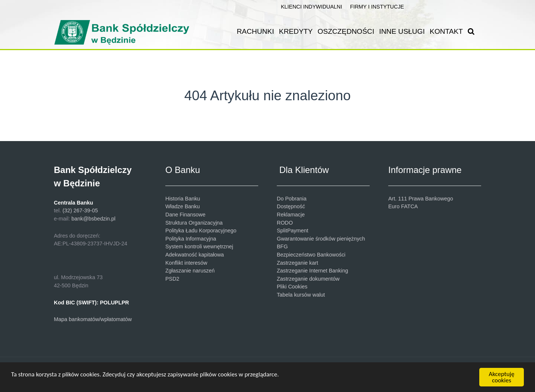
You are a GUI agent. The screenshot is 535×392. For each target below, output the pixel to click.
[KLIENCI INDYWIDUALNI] (312, 7)
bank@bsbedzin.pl (93, 219)
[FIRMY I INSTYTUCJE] (377, 7)
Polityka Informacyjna (191, 239)
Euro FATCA (403, 206)
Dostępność (291, 206)
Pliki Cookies (292, 287)
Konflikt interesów (186, 263)
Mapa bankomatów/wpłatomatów (93, 319)
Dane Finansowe (185, 215)
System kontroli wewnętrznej (199, 246)
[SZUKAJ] (473, 31)
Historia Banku (183, 199)
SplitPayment (293, 231)
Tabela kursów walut (301, 295)
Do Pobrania (292, 199)
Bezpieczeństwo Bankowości (311, 255)
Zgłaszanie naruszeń (190, 271)
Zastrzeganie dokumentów (308, 279)
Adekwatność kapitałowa (195, 255)
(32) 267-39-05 (80, 210)
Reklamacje (291, 215)
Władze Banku (183, 206)
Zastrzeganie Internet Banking (312, 271)
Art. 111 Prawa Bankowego (421, 199)
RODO (285, 223)
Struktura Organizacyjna (194, 223)
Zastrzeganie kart (297, 263)
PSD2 (172, 279)
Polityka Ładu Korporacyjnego (201, 231)
